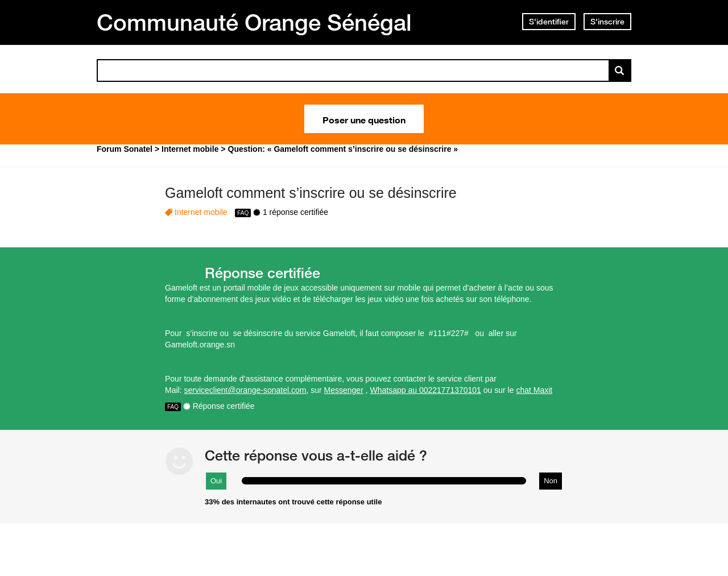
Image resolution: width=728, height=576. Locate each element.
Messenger (344, 390)
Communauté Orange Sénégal (254, 22)
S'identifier (549, 22)
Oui (216, 481)
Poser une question (364, 119)
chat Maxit (534, 390)
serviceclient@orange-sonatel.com (245, 390)
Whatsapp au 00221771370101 (426, 390)
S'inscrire (607, 22)
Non (551, 481)
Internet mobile (201, 212)
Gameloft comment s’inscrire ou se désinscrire (311, 193)
